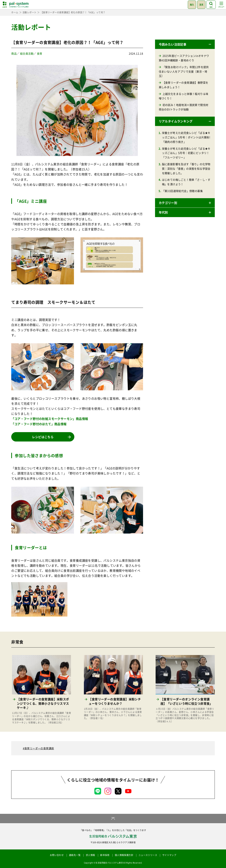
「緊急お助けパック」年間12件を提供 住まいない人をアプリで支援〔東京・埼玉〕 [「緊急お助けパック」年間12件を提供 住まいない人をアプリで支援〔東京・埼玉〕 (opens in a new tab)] (185, 71)
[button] (185, 44)
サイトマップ (169, 855)
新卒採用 (105, 855)
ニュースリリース (148, 855)
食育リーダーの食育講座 (39, 748)
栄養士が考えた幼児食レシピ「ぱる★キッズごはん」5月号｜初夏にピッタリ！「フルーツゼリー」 (186, 153)
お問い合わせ (57, 855)
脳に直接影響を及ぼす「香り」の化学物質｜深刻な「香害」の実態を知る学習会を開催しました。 (186, 169)
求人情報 (90, 855)
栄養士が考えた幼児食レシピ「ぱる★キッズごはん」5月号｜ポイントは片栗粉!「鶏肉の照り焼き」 (186, 137)
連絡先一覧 (75, 855)
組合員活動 (27, 53)
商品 (14, 53)
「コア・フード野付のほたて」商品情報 (39, 424)
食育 (40, 53)
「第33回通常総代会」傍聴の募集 (182, 191)
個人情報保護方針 (124, 855)
